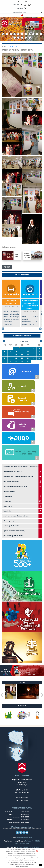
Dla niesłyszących (9, 521)
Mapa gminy (8, 506)
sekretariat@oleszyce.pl (24, 837)
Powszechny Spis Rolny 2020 (13, 471)
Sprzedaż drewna (9, 491)
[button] (37, 851)
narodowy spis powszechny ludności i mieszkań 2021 (21, 467)
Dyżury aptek (8, 496)
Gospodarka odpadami (11, 481)
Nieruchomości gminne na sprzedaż (15, 486)
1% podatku (8, 501)
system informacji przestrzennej (14, 531)
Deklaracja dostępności (11, 526)
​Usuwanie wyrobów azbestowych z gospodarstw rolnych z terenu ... (30, 305)
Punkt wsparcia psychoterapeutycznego (17, 516)
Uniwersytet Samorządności (11, 302)
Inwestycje (30, 295)
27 (5, 361)
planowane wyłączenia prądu (13, 536)
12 (39, 352)
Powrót (7, 267)
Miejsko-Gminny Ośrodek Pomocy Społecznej (18, 476)
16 (22, 355)
